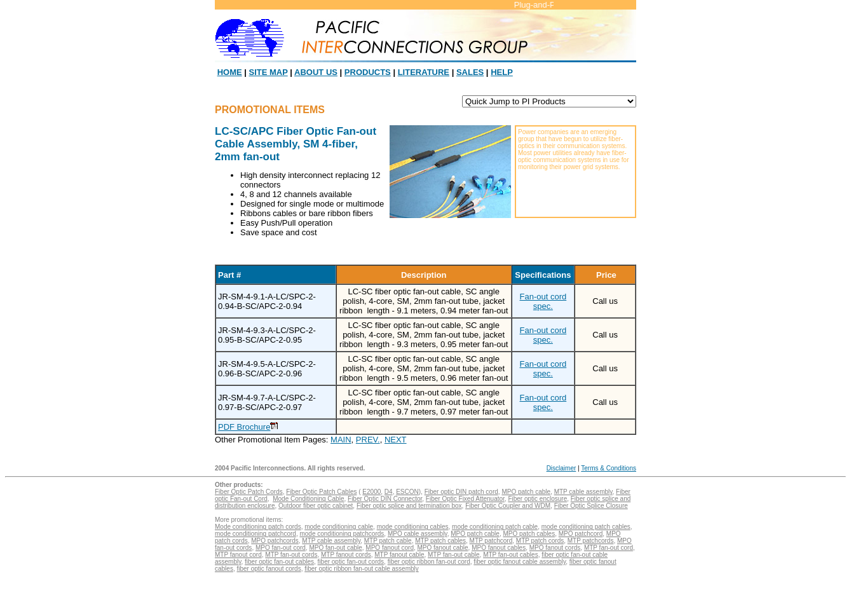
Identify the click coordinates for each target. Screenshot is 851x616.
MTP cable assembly (583, 492)
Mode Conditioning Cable (308, 499)
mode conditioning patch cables (586, 527)
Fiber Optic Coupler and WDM (508, 506)
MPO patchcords (275, 541)
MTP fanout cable (399, 555)
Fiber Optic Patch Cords (249, 492)
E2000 (371, 492)
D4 (389, 492)
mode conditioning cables (413, 527)
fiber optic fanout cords (269, 569)
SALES (470, 72)
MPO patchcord (581, 534)
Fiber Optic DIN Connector (385, 499)
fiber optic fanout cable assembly (520, 562)
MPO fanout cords (555, 548)
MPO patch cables (529, 534)
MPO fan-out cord (281, 548)
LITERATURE (424, 72)
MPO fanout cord (390, 548)
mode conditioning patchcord (255, 534)
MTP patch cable (388, 541)
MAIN (341, 440)
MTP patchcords (591, 541)
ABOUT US (316, 72)
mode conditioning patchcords (342, 534)
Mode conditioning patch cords (258, 527)
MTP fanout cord (238, 555)
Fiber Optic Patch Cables (321, 492)
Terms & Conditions (609, 468)
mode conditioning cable (339, 527)
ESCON (407, 492)
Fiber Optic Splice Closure (591, 506)
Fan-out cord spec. (543, 301)
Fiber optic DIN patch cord (461, 492)
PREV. (368, 440)
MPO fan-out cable (335, 548)
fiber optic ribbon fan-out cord (429, 562)
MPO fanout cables (499, 548)
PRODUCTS (368, 72)
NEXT (396, 440)
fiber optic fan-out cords (351, 562)
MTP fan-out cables (511, 555)
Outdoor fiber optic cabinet (316, 506)
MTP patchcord (491, 541)
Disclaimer (562, 468)
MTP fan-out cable (454, 555)
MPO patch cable (526, 492)
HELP (502, 72)
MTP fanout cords (346, 555)
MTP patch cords (540, 541)
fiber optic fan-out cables (279, 562)
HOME (230, 72)
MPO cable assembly (418, 534)
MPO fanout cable (443, 548)
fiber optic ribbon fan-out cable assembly (362, 569)
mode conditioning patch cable (495, 527)
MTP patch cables (440, 541)
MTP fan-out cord (609, 548)
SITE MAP (269, 72)
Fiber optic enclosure (537, 499)
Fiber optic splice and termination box (409, 506)
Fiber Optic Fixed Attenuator (465, 499)
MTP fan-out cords (291, 555)
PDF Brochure (244, 427)
